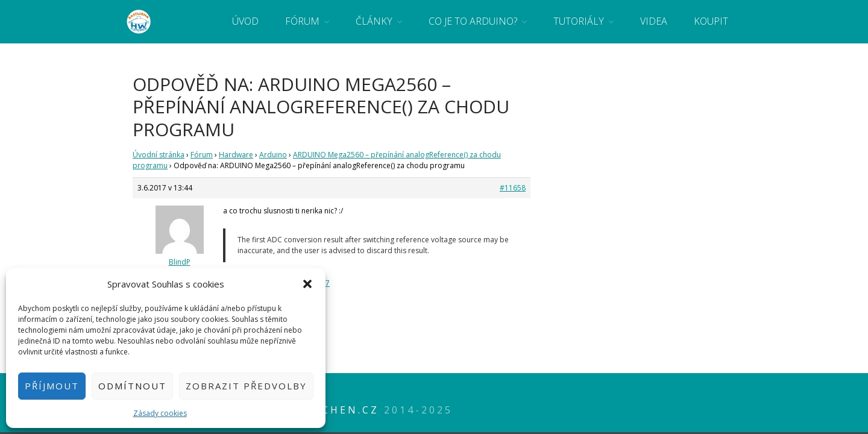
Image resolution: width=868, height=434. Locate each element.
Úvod (245, 21)
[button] (307, 284)
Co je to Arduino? (473, 21)
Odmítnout (132, 386)
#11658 (513, 188)
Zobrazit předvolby (246, 386)
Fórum (302, 21)
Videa (654, 21)
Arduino (273, 155)
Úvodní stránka (159, 155)
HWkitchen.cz (329, 410)
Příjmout (52, 386)
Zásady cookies (160, 413)
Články (374, 21)
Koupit (711, 21)
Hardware (236, 155)
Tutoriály (579, 21)
